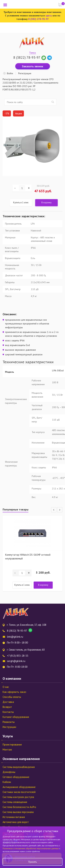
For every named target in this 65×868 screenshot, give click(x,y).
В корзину (46, 203)
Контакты (8, 712)
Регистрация (25, 73)
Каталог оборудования (16, 717)
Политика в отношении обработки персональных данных (31, 848)
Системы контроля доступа (18, 797)
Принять (32, 862)
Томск (32, 53)
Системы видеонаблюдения (19, 767)
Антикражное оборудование (19, 787)
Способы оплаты (12, 697)
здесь (49, 16)
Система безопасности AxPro (19, 807)
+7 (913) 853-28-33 (18, 656)
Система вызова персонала (18, 812)
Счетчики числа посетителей (19, 792)
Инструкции (9, 727)
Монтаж (7, 750)
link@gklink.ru (15, 637)
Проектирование (12, 745)
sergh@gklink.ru (16, 661)
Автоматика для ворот (16, 822)
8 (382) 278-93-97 (38, 19)
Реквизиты (9, 722)
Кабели (7, 782)
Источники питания (14, 817)
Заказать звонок (33, 66)
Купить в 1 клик (21, 203)
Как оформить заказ (14, 692)
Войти (10, 73)
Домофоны (9, 772)
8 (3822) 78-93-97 (27, 57)
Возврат (7, 707)
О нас (6, 687)
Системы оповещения (15, 802)
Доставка (8, 702)
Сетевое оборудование (16, 777)
